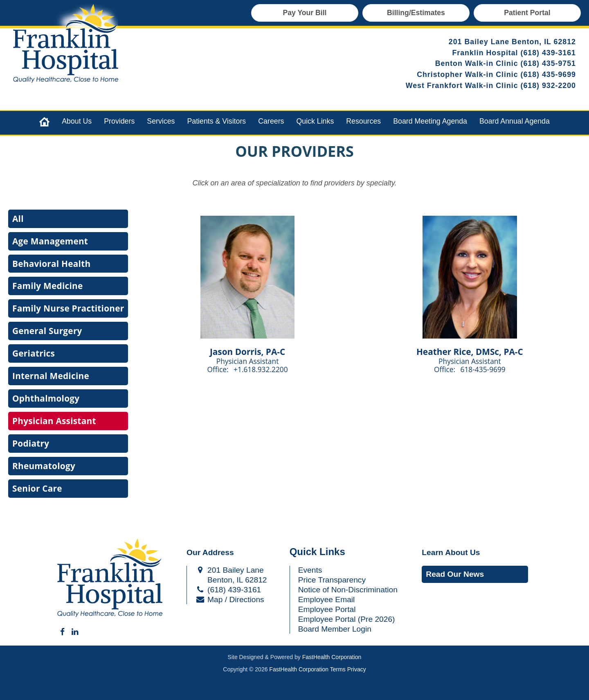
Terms (338, 669)
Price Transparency (332, 580)
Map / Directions (230, 600)
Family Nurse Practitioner (68, 308)
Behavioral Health (51, 264)
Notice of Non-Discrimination (348, 590)
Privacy (357, 669)
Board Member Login (335, 629)
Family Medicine (47, 286)
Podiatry (31, 443)
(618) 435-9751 (549, 63)
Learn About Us (451, 552)
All (18, 219)
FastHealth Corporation (332, 657)
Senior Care (37, 488)
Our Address (210, 552)
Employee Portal (327, 609)
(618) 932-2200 (549, 86)
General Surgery (47, 331)
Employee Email (327, 600)
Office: (219, 369)
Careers (271, 121)
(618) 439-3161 (549, 53)
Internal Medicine (51, 376)
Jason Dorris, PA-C (247, 352)
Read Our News (455, 574)
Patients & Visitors (216, 121)
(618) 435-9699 (549, 75)
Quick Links (315, 121)
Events (310, 570)
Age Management (50, 241)
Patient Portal (527, 13)
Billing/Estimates (416, 13)
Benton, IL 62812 (231, 580)
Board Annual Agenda (515, 121)
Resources (363, 121)
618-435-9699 (483, 369)
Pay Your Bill (305, 13)
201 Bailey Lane (229, 570)
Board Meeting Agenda (430, 121)
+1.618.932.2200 (261, 369)
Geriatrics (34, 353)
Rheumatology (44, 466)
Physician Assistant (54, 421)
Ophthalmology (46, 398)
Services (161, 121)
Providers (119, 121)
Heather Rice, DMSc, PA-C (470, 352)
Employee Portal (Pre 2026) (347, 619)
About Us (77, 121)
